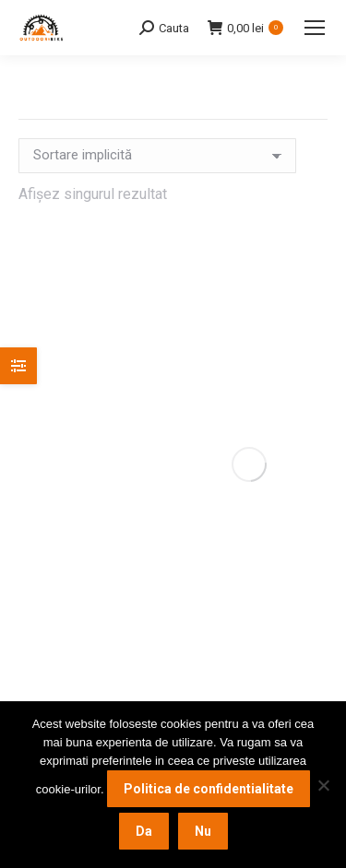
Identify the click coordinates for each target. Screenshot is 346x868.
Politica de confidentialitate (209, 789)
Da (144, 831)
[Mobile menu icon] (315, 28)
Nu (203, 831)
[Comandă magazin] (157, 156)
